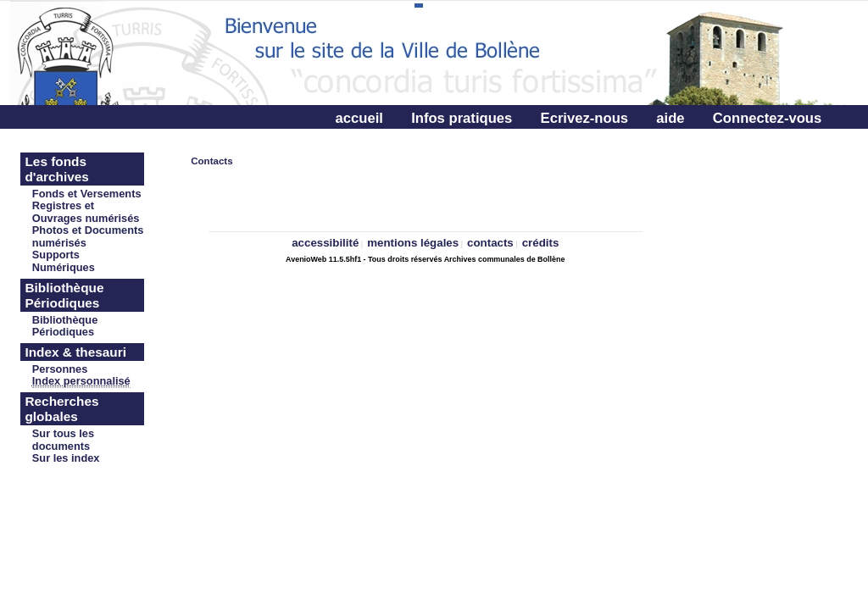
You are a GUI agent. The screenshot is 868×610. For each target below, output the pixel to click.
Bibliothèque (65, 320)
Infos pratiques (462, 118)
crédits (541, 243)
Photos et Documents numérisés (88, 236)
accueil (359, 118)
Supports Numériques (64, 261)
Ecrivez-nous (584, 118)
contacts (490, 243)
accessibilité (325, 243)
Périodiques (63, 332)
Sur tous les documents (63, 440)
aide (670, 118)
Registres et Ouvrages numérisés (86, 212)
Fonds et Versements (87, 194)
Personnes (60, 369)
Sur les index (66, 458)
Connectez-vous (767, 118)
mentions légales (413, 243)
